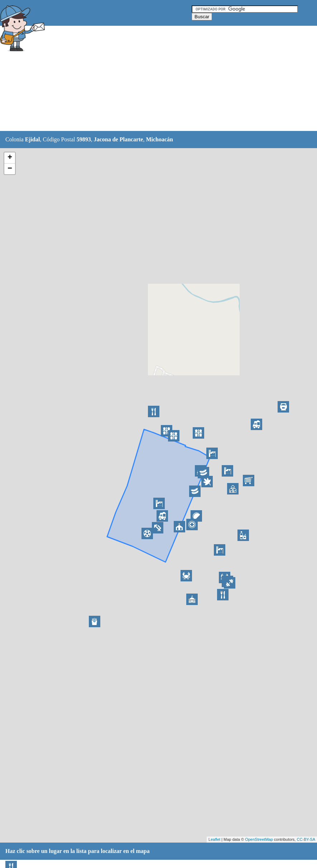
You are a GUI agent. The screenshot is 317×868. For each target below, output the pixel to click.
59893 (84, 139)
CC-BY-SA (306, 839)
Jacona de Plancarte (119, 139)
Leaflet (214, 839)
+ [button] (10, 158)
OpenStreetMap (259, 839)
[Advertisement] (179, 79)
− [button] (10, 169)
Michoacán (159, 139)
